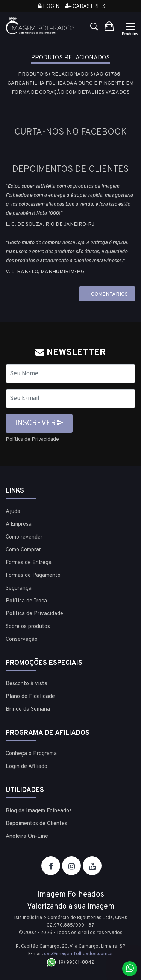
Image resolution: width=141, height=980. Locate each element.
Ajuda (13, 512)
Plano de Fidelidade (30, 697)
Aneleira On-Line (27, 837)
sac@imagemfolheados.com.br (79, 954)
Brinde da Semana (28, 709)
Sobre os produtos (28, 627)
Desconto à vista (27, 684)
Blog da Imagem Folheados (39, 811)
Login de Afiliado (27, 767)
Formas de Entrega (29, 563)
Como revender (24, 537)
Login (49, 7)
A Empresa (19, 524)
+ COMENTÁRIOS (107, 294)
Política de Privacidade (32, 439)
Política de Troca (26, 601)
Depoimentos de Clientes (36, 824)
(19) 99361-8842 (70, 963)
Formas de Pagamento (33, 576)
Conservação (22, 639)
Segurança (19, 588)
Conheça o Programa (31, 754)
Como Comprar (23, 550)
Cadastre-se (87, 7)
